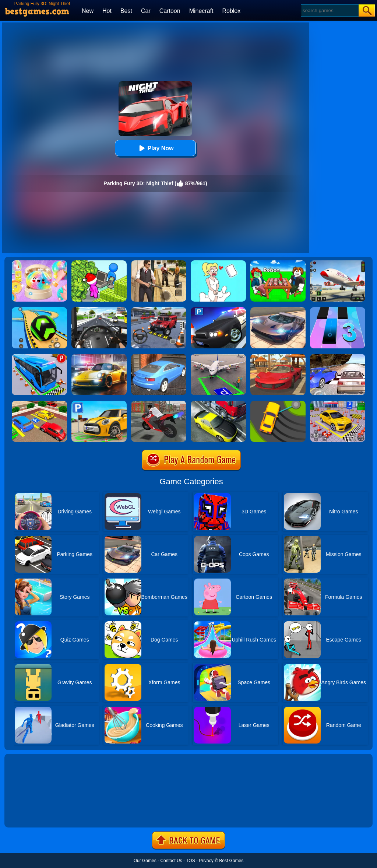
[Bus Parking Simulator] (39, 356)
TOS (190, 861)
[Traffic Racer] (218, 403)
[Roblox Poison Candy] (278, 263)
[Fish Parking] (338, 403)
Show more (29, 813)
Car (146, 11)
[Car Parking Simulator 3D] (99, 403)
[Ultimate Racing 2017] (338, 356)
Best (126, 11)
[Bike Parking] (159, 403)
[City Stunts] (159, 356)
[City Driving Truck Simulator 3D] (99, 310)
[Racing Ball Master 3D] (39, 310)
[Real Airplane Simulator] (338, 263)
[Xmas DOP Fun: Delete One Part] (218, 263)
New (88, 11)
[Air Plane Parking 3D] (218, 356)
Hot (107, 11)
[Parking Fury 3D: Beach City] (278, 356)
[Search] (329, 10)
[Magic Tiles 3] (338, 310)
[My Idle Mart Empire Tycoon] (99, 263)
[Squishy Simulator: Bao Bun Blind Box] (39, 263)
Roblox (231, 11)
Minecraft (201, 11)
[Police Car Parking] (218, 310)
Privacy (206, 861)
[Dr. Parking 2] (159, 310)
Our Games (145, 861)
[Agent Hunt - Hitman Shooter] (159, 263)
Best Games (231, 861)
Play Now (155, 148)
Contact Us (171, 861)
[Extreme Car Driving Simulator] (278, 310)
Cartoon (170, 11)
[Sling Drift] (278, 403)
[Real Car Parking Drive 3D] (39, 403)
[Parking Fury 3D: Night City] (99, 356)
